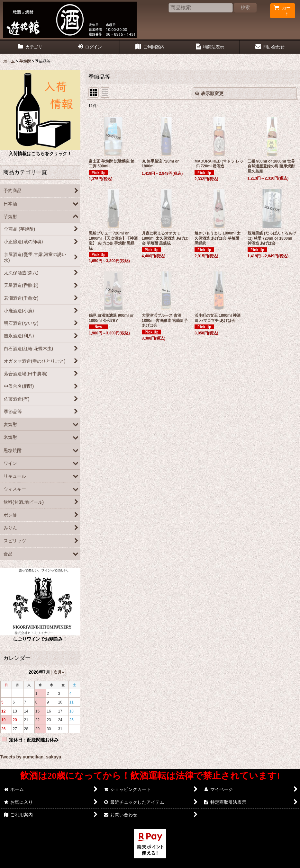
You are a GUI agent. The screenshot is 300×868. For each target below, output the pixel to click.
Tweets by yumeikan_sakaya (31, 757)
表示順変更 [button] (209, 93)
